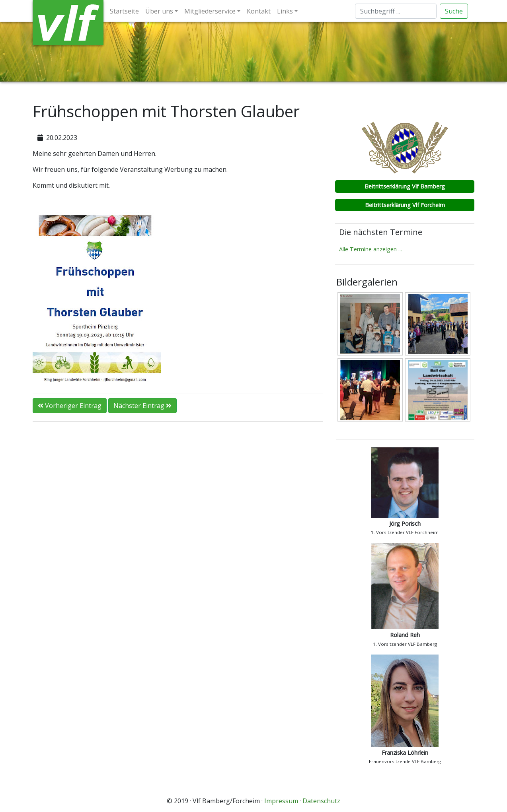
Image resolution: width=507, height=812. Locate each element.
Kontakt (259, 11)
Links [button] (285, 11)
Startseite (124, 11)
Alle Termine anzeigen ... (370, 249)
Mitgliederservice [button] (210, 11)
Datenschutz (321, 801)
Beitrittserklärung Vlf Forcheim (405, 205)
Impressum (281, 801)
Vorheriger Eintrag (70, 406)
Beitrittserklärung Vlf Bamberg (405, 186)
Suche (454, 11)
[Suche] (396, 11)
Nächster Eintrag (142, 406)
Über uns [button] (159, 11)
